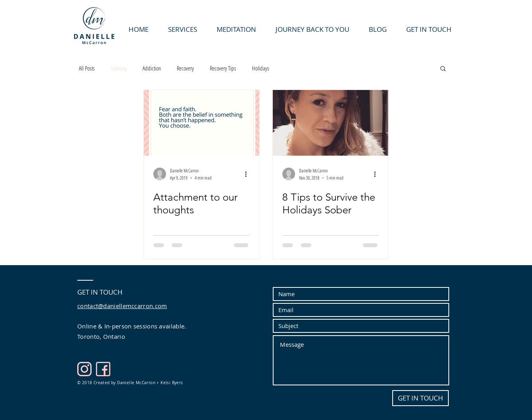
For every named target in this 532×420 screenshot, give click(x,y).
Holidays (261, 68)
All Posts (87, 68)
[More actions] (248, 174)
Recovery (185, 68)
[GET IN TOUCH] (421, 398)
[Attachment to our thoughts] (201, 123)
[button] (443, 69)
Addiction (152, 68)
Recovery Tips (223, 68)
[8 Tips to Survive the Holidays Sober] (331, 123)
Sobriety (119, 68)
